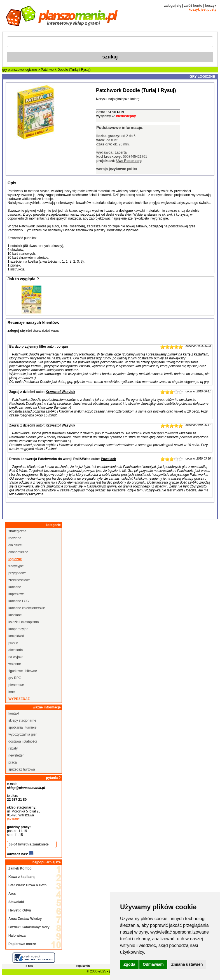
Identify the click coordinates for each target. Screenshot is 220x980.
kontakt (14, 713)
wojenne (15, 664)
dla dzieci (15, 545)
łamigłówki (16, 636)
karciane (15, 587)
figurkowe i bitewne (23, 671)
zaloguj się (173, 6)
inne (12, 692)
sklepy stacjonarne (22, 720)
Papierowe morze (22, 944)
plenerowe (16, 685)
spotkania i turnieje (22, 727)
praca (13, 762)
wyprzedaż (19, 699)
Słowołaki (16, 902)
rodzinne (15, 538)
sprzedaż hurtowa (22, 769)
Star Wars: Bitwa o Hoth (27, 885)
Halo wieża (17, 936)
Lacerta (121, 152)
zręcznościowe (19, 580)
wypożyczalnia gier (23, 734)
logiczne (31, 70)
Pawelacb (108, 459)
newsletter (16, 755)
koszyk (211, 6)
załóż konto (193, 6)
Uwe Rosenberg (129, 161)
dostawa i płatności (23, 741)
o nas (29, 966)
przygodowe (17, 573)
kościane (15, 615)
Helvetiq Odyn (20, 910)
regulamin (83, 966)
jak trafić (13, 819)
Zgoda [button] (129, 964)
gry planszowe (13, 70)
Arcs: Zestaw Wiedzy (25, 919)
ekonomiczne (18, 552)
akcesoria (16, 650)
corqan (62, 347)
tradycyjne (16, 566)
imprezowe (17, 594)
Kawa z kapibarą (21, 877)
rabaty (13, 748)
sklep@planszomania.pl (26, 788)
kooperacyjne (18, 629)
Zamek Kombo (20, 868)
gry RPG (15, 678)
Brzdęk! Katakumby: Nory (29, 927)
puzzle (13, 643)
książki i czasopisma (24, 622)
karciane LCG (19, 601)
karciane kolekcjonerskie (27, 608)
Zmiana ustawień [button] (187, 964)
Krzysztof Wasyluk (60, 392)
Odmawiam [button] (153, 964)
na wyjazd (16, 657)
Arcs (12, 894)
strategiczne (17, 531)
